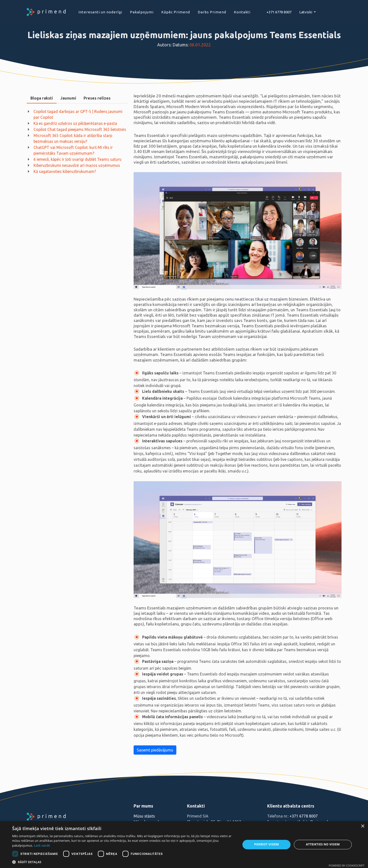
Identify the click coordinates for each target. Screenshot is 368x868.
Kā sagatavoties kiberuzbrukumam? (65, 171)
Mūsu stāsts (144, 816)
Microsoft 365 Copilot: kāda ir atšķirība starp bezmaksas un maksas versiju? (73, 138)
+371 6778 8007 (304, 816)
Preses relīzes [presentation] (97, 98)
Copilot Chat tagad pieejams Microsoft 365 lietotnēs (80, 129)
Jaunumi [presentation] (68, 98)
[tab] (42, 98)
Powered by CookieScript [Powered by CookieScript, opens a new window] (347, 865)
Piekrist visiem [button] (267, 844)
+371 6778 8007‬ (279, 12)
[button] (123, 862)
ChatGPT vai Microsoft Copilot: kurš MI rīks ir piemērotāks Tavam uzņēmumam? (73, 150)
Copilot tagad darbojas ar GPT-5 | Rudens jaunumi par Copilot (78, 114)
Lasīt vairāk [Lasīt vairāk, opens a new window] (42, 846)
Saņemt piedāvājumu (155, 750)
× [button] (363, 826)
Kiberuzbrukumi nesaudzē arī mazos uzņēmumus (77, 165)
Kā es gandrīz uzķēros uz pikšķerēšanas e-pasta (75, 123)
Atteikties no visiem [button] (323, 844)
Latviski (306, 12)
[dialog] (184, 845)
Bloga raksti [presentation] (42, 98)
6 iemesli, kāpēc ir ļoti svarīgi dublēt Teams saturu (77, 159)
